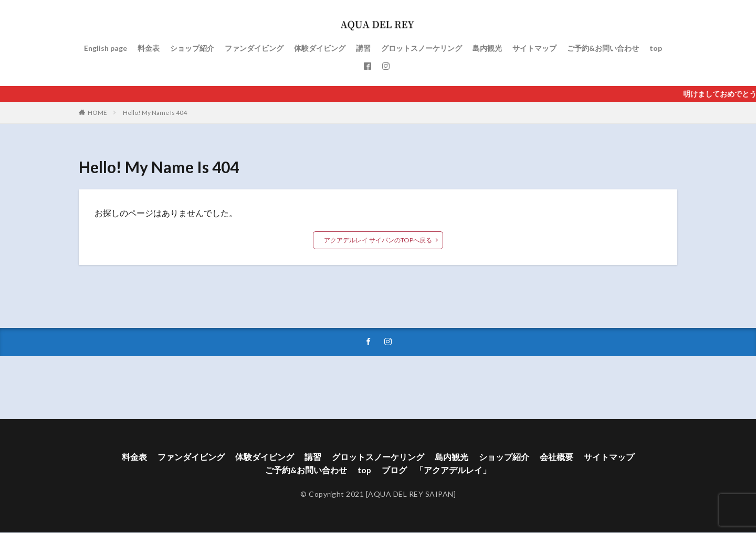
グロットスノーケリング (422, 48)
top (656, 48)
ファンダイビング (254, 48)
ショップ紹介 (192, 48)
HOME (97, 113)
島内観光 (487, 48)
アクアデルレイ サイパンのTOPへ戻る (378, 240)
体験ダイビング (320, 48)
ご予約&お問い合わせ (603, 48)
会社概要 (556, 457)
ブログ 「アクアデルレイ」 (437, 471)
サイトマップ (534, 48)
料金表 (149, 48)
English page (106, 48)
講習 (363, 48)
